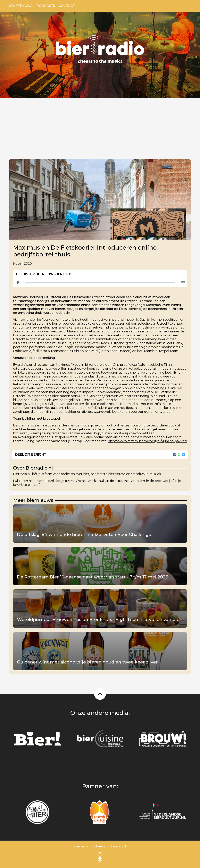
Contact (67, 6)
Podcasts (46, 6)
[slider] (99, 282)
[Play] (18, 282)
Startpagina (21, 6)
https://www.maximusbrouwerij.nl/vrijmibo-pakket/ (147, 441)
